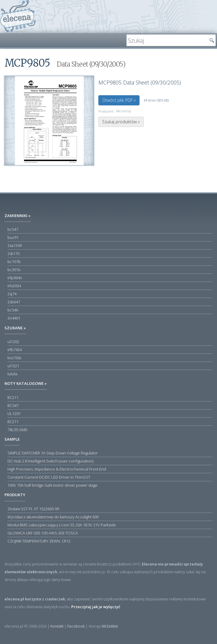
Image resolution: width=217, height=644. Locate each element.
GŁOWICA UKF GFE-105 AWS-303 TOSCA (43, 533)
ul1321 (13, 366)
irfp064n (15, 278)
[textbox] (167, 40)
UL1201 (14, 414)
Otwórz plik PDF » (119, 100)
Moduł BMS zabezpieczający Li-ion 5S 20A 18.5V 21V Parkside (62, 525)
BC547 (13, 405)
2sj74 (12, 294)
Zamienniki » (18, 216)
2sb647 (14, 302)
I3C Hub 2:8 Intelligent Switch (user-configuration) (50, 461)
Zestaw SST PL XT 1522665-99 (33, 509)
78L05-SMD (17, 430)
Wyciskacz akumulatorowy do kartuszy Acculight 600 (53, 517)
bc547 (13, 229)
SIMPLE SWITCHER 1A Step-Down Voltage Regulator (53, 453)
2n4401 (14, 318)
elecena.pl (18, 17)
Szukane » (15, 328)
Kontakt (57, 626)
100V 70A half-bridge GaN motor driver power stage (52, 485)
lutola (12, 374)
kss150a (14, 358)
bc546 (13, 310)
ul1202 (13, 342)
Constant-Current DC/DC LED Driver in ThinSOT (49, 477)
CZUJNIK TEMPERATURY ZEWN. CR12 (39, 541)
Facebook (76, 626)
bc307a (14, 270)
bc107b (14, 262)
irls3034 (14, 286)
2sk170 (13, 253)
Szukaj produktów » (121, 122)
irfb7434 (15, 350)
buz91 (13, 237)
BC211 (13, 397)
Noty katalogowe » (26, 383)
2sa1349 (15, 245)
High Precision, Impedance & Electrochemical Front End (57, 469)
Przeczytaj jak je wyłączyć (96, 607)
